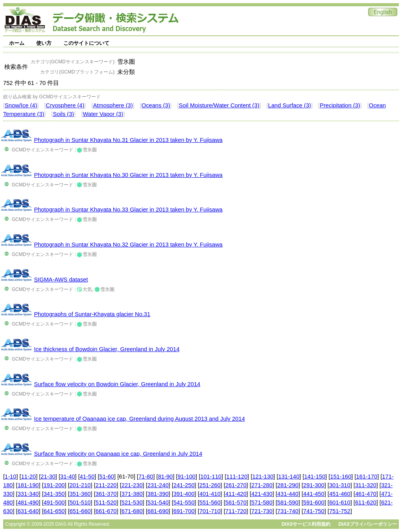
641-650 (54, 511)
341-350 (54, 494)
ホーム (17, 43)
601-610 (340, 503)
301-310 (340, 485)
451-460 (340, 494)
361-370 (106, 494)
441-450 (314, 494)
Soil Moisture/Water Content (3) (219, 105)
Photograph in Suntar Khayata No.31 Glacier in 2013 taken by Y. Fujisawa (128, 140)
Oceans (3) (156, 105)
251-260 (210, 485)
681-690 (158, 511)
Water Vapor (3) (103, 114)
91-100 (186, 477)
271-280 (262, 485)
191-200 (54, 485)
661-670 (106, 511)
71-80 (146, 477)
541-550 (184, 503)
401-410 (210, 494)
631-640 (28, 511)
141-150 (315, 477)
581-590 (288, 503)
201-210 (80, 485)
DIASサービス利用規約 (306, 524)
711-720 (236, 511)
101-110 (211, 477)
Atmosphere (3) (113, 105)
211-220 (106, 485)
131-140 (289, 477)
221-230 (132, 485)
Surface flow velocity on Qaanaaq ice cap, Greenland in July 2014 (118, 454)
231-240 (158, 485)
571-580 (262, 503)
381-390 (158, 494)
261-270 (236, 485)
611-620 (366, 503)
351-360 (80, 494)
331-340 (28, 494)
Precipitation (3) (340, 105)
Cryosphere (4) (65, 105)
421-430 (262, 494)
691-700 (184, 511)
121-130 (263, 477)
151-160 (341, 477)
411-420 (236, 494)
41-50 (87, 477)
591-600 (314, 503)
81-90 (166, 477)
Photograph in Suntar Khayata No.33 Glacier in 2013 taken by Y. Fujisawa (128, 210)
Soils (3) (64, 114)
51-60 (107, 477)
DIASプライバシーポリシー (368, 524)
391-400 (184, 494)
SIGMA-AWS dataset (61, 280)
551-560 (210, 503)
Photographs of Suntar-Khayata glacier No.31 (92, 314)
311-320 (366, 485)
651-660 (80, 511)
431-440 (288, 494)
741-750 (314, 511)
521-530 (132, 503)
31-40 (68, 477)
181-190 (28, 485)
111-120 (237, 477)
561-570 (236, 503)
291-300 (314, 485)
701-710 (210, 511)
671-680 (132, 511)
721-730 (262, 511)
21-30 (48, 477)
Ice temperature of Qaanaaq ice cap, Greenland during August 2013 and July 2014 (139, 419)
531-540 (158, 503)
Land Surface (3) (290, 105)
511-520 (106, 503)
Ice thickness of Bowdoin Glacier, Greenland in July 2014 (107, 349)
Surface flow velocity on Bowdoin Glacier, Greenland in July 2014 (117, 384)
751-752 (340, 511)
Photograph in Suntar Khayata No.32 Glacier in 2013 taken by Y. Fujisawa (128, 245)
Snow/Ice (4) (21, 105)
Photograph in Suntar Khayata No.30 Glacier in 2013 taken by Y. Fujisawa (128, 175)
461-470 (366, 494)
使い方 (44, 43)
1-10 (10, 477)
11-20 (29, 477)
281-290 (288, 485)
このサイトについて (86, 43)
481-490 (28, 503)
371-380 (132, 494)
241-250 (184, 485)
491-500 (54, 503)
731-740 (288, 511)
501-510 (80, 503)
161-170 (367, 477)
